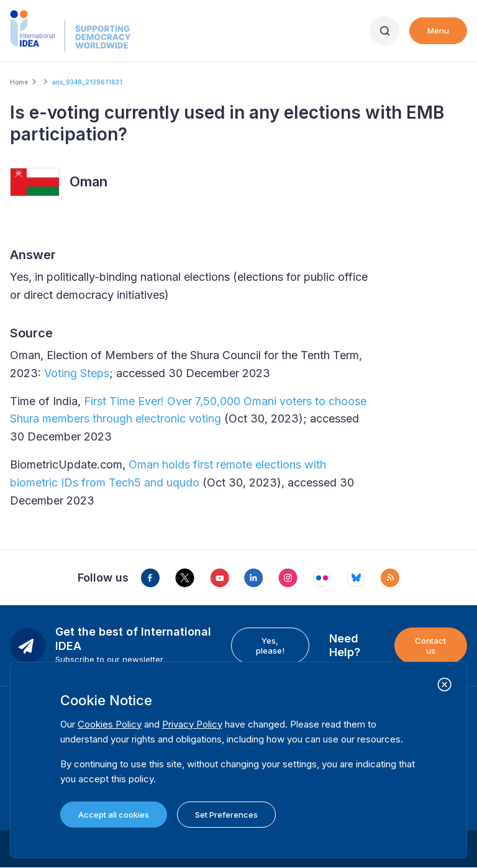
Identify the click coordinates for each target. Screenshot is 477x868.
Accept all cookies (114, 815)
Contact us (430, 646)
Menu (438, 30)
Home (19, 82)
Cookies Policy (110, 724)
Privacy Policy (192, 724)
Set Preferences (226, 815)
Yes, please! (270, 646)
